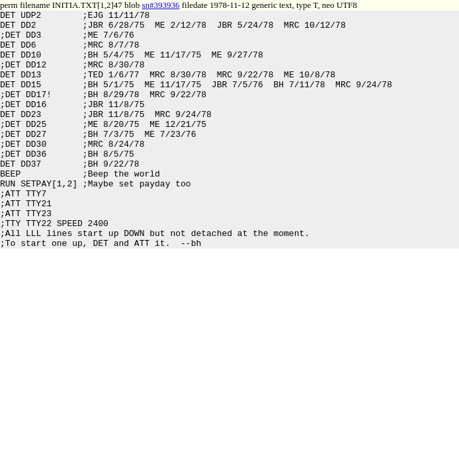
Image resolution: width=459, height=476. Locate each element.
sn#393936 (160, 5)
